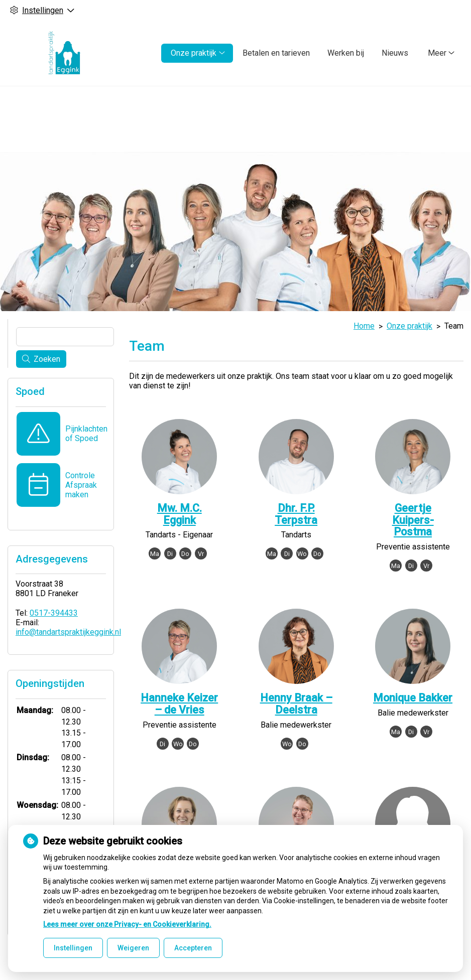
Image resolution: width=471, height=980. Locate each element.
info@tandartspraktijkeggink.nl (68, 632)
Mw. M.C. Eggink (180, 514)
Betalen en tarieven (276, 53)
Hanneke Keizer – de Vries (179, 704)
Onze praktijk (194, 53)
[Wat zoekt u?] (65, 337)
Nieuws (395, 53)
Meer (437, 53)
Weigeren (133, 948)
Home (364, 326)
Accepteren (193, 948)
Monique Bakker (413, 698)
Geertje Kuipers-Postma (413, 520)
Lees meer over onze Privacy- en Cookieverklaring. (127, 924)
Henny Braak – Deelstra (296, 704)
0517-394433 (54, 613)
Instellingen (73, 948)
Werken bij (346, 53)
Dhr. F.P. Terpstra (296, 514)
